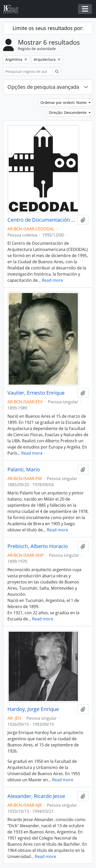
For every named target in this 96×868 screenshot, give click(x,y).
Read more (52, 280)
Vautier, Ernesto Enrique (36, 393)
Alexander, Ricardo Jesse (36, 796)
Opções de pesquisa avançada (43, 87)
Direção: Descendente (68, 113)
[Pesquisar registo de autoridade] (28, 71)
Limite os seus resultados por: (48, 28)
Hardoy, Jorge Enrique (33, 709)
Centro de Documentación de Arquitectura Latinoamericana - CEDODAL (41, 220)
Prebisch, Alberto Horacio (38, 546)
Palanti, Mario (24, 470)
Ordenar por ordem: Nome (64, 103)
